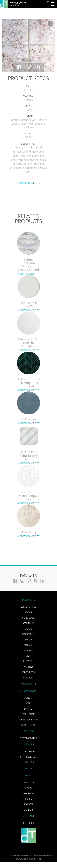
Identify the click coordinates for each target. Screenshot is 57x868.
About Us (29, 783)
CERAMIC (28, 623)
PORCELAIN (29, 618)
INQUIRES (28, 823)
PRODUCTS (28, 600)
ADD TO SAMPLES (28, 183)
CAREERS (28, 810)
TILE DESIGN (29, 751)
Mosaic (29, 645)
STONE (29, 612)
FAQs (28, 788)
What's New (28, 607)
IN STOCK (29, 661)
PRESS (28, 799)
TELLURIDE (28, 714)
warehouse (29, 725)
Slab (29, 656)
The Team (28, 793)
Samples (28, 678)
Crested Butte (29, 720)
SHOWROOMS (28, 691)
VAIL (29, 703)
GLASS (28, 629)
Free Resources (28, 757)
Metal (29, 640)
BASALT (28, 709)
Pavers (28, 650)
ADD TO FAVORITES (28, 274)
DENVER (28, 698)
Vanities (28, 667)
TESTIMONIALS (28, 738)
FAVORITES (28, 672)
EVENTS (29, 804)
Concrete (28, 634)
